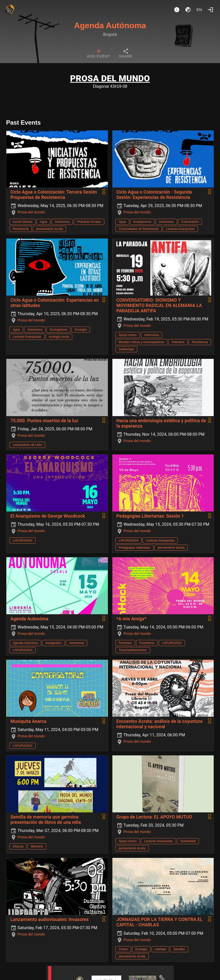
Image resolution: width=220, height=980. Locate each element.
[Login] (210, 10)
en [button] (199, 10)
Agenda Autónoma (110, 25)
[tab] (99, 54)
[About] (177, 10)
